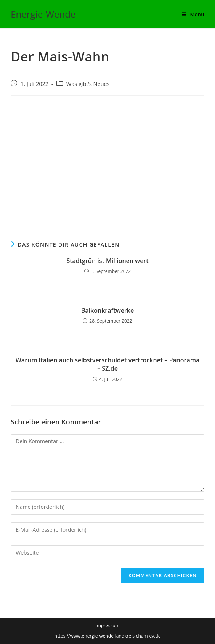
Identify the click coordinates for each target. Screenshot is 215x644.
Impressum (107, 625)
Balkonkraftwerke (107, 310)
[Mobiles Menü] (193, 14)
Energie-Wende (43, 14)
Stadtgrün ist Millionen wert (107, 261)
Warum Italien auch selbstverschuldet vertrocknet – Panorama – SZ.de (108, 364)
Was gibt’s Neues (88, 84)
